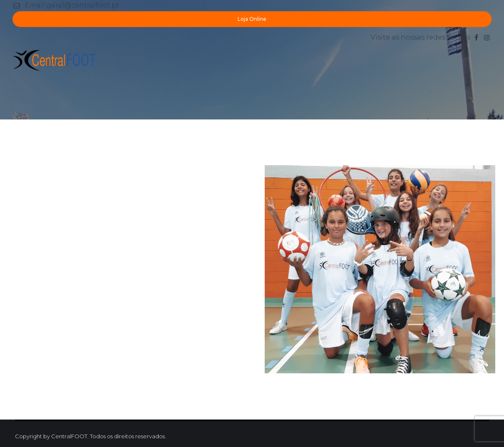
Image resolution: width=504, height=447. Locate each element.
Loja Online (252, 19)
